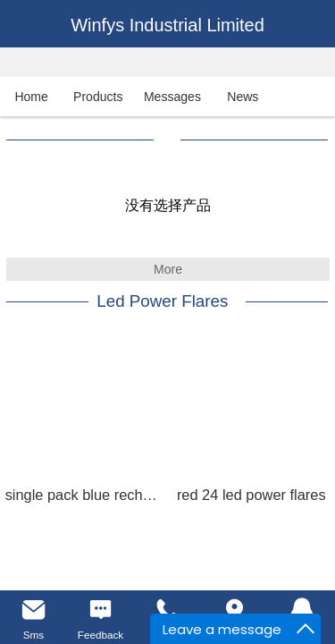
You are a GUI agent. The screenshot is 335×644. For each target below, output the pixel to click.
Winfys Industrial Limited (167, 25)
